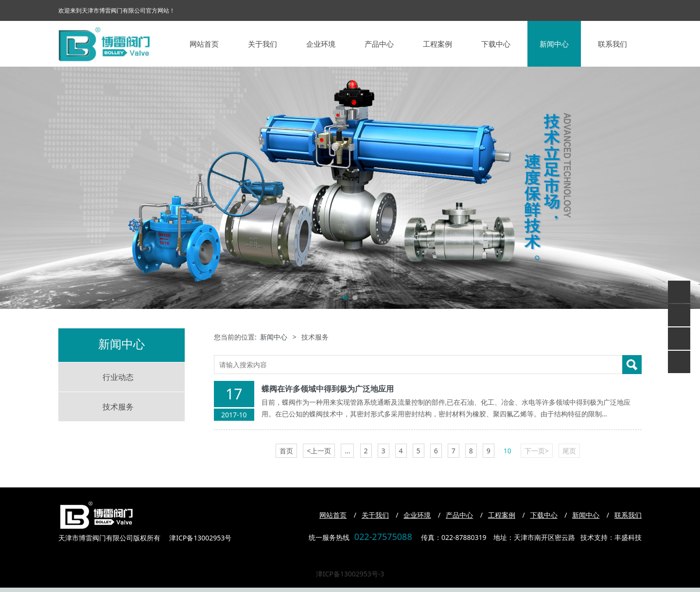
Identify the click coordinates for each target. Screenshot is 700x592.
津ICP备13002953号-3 (350, 574)
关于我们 (262, 44)
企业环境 (321, 44)
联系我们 (612, 44)
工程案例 (437, 44)
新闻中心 (554, 44)
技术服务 (118, 407)
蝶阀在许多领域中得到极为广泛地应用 (328, 389)
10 (507, 451)
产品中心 (379, 44)
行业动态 (118, 377)
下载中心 (496, 44)
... (347, 451)
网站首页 (204, 44)
